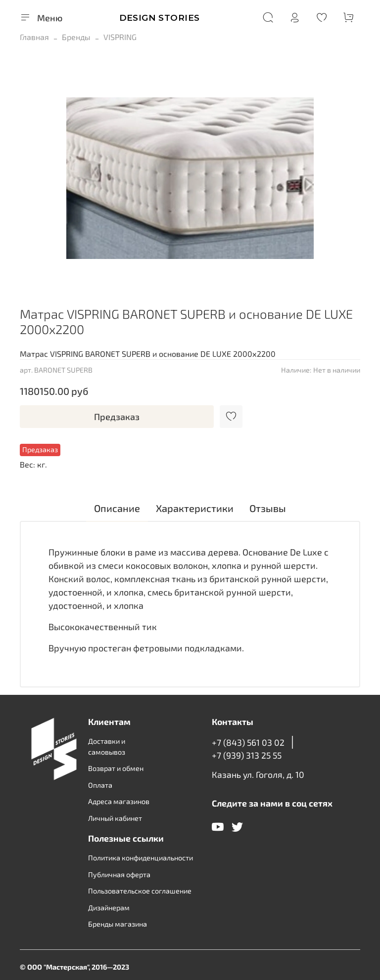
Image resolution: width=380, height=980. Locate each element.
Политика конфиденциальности (141, 858)
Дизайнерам (109, 908)
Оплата (100, 785)
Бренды (76, 37)
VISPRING (120, 37)
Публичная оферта (119, 874)
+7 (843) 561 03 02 (248, 742)
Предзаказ (117, 417)
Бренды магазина (118, 924)
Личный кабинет (115, 818)
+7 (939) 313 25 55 (247, 755)
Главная (34, 37)
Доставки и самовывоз (107, 746)
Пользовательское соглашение (140, 891)
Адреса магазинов (119, 801)
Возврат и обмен (116, 768)
